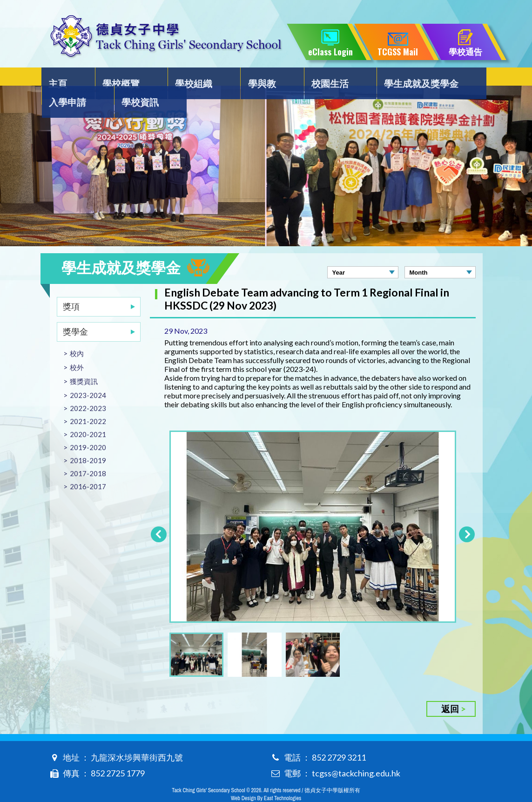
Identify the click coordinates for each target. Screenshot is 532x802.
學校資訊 (459, 77)
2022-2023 (88, 390)
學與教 (209, 77)
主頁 (59, 77)
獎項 (71, 288)
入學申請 (404, 77)
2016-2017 (88, 468)
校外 (77, 349)
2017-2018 (88, 455)
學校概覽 (104, 77)
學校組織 (159, 77)
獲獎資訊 (84, 363)
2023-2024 (88, 377)
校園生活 (258, 77)
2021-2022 (88, 403)
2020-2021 (88, 416)
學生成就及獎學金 (331, 77)
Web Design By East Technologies (266, 780)
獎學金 (75, 313)
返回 (450, 690)
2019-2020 (88, 429)
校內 (77, 335)
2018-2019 (88, 442)
